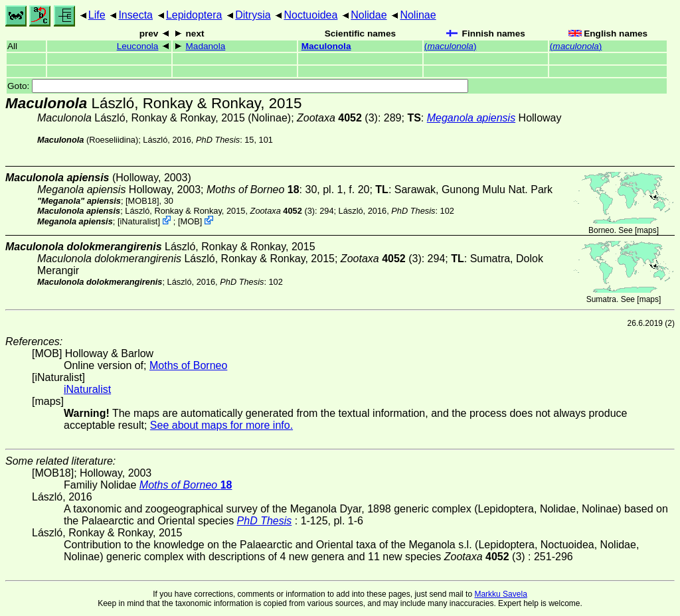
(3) (337, 118)
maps (646, 230)
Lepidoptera (194, 15)
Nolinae (418, 15)
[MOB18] (142, 201)
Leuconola (138, 46)
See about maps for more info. (221, 425)
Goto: (238, 86)
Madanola (206, 46)
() (451, 46)
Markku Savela (500, 594)
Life (97, 15)
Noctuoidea (310, 15)
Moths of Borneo (188, 365)
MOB (190, 221)
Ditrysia (253, 15)
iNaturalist (138, 221)
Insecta (135, 15)
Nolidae (369, 15)
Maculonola (326, 46)
